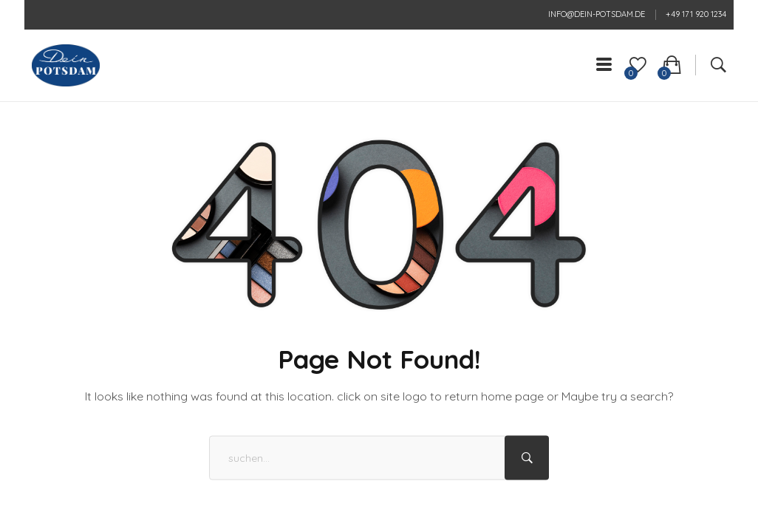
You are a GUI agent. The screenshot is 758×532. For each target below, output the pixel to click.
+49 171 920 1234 (696, 14)
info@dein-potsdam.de (597, 14)
